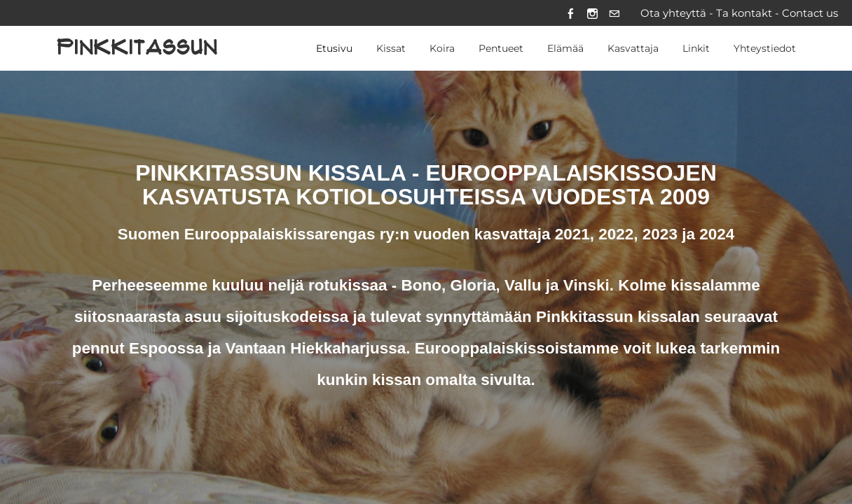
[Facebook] (571, 13)
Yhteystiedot (765, 48)
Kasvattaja (633, 48)
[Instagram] (592, 13)
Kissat (391, 48)
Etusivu (334, 48)
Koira (442, 48)
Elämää (565, 48)
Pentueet (501, 48)
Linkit (696, 48)
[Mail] (614, 13)
